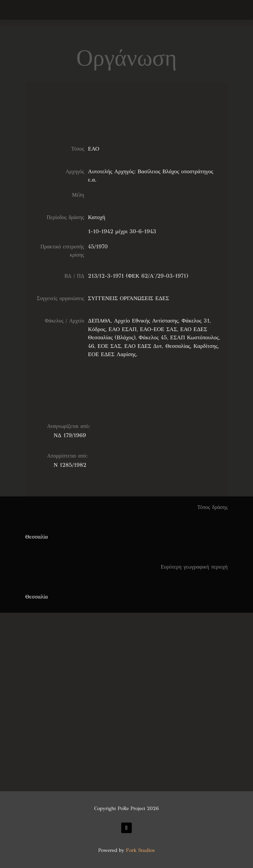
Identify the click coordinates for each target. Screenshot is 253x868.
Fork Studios (140, 850)
